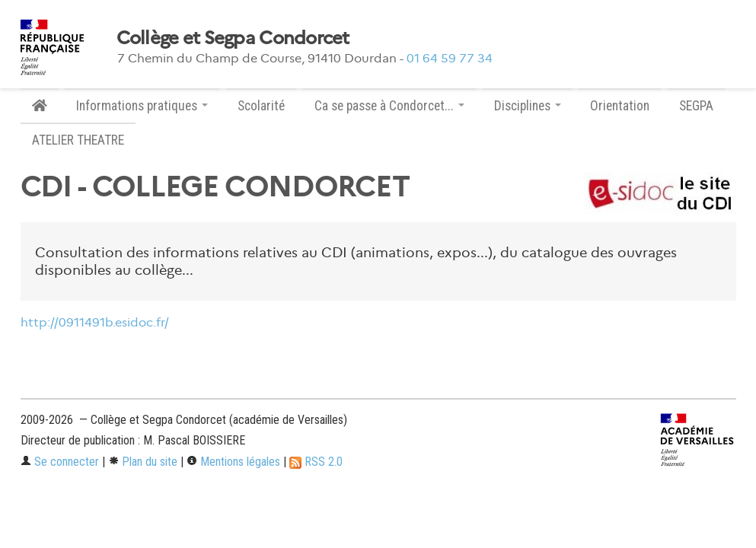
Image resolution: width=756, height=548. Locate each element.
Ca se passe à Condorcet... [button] (389, 106)
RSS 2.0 (316, 462)
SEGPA (696, 106)
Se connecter (60, 462)
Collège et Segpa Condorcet (233, 38)
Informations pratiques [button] (142, 106)
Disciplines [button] (528, 106)
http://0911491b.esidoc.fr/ (95, 322)
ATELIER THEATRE (78, 140)
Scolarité (261, 106)
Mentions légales (233, 462)
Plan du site (143, 462)
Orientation (620, 106)
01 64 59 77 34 (450, 58)
